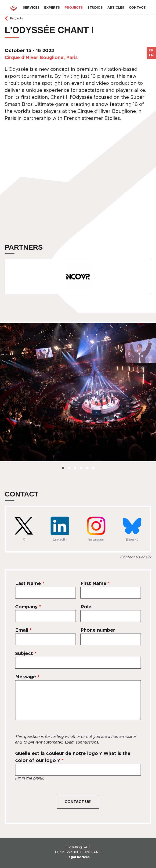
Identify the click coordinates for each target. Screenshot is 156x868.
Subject (26, 653)
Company (28, 607)
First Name (95, 583)
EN (151, 55)
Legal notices (78, 857)
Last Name (30, 583)
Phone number (98, 630)
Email (23, 630)
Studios (95, 7)
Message (27, 677)
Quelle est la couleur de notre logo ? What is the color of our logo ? (73, 757)
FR (151, 50)
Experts (52, 7)
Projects (74, 7)
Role (86, 607)
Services (31, 7)
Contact (137, 7)
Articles (116, 7)
